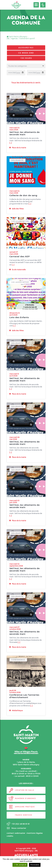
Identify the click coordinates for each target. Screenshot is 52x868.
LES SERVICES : (26, 783)
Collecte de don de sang (23, 201)
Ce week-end (26, 53)
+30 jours (26, 58)
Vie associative (20, 227)
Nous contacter (19, 828)
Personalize (35, 865)
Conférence (18, 666)
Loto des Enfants (19, 323)
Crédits (10, 836)
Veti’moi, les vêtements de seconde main (25, 139)
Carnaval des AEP (20, 262)
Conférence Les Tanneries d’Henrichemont (24, 702)
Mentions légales (35, 833)
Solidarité (17, 103)
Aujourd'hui (26, 48)
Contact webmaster (16, 833)
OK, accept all (20, 865)
